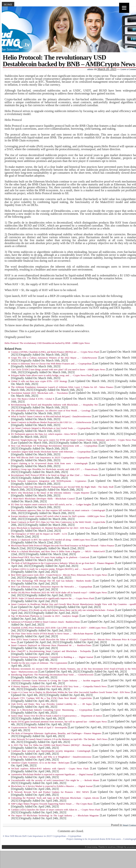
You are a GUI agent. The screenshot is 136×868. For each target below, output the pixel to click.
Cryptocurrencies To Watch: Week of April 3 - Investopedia (39, 728)
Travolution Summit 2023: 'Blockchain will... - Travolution (39, 393)
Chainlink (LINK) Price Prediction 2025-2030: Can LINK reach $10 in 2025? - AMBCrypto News (59, 628)
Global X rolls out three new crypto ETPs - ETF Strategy (39, 381)
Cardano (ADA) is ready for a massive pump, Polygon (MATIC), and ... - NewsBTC (52, 569)
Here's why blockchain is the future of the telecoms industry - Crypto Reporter (50, 493)
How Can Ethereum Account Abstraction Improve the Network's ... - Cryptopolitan (52, 587)
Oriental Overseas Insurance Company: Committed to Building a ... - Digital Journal (52, 657)
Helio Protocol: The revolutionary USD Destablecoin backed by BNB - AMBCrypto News (47, 343)
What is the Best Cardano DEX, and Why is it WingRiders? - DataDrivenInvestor (51, 757)
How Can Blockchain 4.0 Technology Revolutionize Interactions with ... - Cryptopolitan (54, 446)
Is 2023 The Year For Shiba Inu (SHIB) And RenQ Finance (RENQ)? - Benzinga (51, 745)
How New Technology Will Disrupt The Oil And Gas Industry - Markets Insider (51, 581)
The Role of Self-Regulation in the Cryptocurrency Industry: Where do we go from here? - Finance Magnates (63, 563)
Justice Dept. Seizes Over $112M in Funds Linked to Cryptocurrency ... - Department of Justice (57, 716)
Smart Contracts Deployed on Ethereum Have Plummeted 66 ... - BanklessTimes (51, 645)
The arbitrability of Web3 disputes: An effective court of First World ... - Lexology (51, 411)
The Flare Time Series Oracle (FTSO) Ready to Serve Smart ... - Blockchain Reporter (52, 634)
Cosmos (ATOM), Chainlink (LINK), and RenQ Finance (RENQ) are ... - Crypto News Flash (55, 352)
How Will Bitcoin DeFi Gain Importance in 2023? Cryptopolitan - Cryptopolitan (50, 458)
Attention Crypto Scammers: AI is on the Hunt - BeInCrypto (40, 763)
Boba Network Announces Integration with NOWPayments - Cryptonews (49, 481)
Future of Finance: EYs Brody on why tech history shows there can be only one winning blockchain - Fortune (63, 610)
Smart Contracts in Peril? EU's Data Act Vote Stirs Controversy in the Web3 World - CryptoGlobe (58, 522)
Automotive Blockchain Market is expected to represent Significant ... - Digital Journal (52, 774)
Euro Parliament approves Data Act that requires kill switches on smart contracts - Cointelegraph (58, 510)
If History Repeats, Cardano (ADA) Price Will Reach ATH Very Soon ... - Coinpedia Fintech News (59, 686)
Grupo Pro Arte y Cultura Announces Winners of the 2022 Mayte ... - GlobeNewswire (54, 358)
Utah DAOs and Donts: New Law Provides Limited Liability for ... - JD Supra (51, 704)
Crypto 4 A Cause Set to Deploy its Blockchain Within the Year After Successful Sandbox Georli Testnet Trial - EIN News (70, 692)
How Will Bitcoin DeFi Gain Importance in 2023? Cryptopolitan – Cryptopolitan (43, 836)
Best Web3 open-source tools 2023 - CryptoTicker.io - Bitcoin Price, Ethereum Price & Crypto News (59, 575)
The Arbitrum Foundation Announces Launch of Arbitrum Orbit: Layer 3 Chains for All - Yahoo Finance (62, 387)
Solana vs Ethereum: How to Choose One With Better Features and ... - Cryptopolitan (51, 364)
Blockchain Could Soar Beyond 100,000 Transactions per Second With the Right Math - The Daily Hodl (62, 487)
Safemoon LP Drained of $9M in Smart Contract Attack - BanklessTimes (46, 622)
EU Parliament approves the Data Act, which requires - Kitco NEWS (44, 434)
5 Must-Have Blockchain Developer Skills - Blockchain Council (43, 499)
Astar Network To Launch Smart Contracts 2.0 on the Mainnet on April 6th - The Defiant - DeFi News (59, 739)
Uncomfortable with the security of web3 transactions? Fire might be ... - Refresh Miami (55, 780)
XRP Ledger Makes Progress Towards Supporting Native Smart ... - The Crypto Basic (52, 804)
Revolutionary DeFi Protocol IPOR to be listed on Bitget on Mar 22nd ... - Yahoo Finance (55, 475)
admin (90, 69)
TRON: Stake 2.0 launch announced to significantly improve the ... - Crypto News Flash (53, 598)
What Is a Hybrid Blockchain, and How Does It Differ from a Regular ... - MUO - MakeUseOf (58, 551)
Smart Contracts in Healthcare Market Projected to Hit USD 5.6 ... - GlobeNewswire (51, 422)
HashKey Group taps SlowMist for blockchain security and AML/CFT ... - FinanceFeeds (54, 469)
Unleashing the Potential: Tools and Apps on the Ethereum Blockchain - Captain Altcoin (55, 798)
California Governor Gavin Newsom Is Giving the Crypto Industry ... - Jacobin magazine (56, 681)
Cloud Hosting (92, 847)
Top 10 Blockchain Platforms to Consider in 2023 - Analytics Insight (45, 616)
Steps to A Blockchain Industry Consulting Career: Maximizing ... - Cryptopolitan (52, 710)
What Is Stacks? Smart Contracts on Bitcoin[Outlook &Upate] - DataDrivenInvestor (51, 416)
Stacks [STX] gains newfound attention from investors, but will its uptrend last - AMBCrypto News (59, 722)
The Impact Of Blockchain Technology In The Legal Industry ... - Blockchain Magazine (55, 816)
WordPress (112, 847)
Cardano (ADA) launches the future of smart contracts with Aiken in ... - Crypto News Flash (56, 810)
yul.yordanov (131, 847)
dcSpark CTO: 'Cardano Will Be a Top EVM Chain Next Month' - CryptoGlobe (51, 698)
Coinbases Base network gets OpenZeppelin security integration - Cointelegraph (51, 751)
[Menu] (124, 8)
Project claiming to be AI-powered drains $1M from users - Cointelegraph (49, 463)
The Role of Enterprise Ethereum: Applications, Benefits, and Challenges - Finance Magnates (56, 733)
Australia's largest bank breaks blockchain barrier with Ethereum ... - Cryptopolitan (51, 452)
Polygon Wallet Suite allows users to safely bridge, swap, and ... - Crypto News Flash (51, 375)
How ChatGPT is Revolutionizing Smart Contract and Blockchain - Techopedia (51, 651)
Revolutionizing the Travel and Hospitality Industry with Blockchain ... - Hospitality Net (54, 405)
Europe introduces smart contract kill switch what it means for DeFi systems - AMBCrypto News (58, 516)
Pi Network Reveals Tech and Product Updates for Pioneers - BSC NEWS (50, 792)
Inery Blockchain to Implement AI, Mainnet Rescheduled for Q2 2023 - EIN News (51, 528)
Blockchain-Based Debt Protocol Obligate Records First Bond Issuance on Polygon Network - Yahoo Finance (63, 546)
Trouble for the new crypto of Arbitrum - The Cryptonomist (39, 663)
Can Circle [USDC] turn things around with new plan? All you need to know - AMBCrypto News (58, 370)
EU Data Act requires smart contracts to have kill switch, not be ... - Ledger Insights (51, 505)
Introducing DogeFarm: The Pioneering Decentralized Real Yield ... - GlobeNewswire (52, 675)
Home (8, 5)
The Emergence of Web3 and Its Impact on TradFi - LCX (39, 534)
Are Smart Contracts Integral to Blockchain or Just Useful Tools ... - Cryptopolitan (51, 428)
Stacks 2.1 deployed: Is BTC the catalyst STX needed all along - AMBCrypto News (51, 540)
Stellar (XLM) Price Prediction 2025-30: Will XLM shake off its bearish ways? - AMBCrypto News (59, 593)
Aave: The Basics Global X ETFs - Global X (33, 399)
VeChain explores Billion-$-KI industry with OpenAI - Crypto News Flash (50, 769)
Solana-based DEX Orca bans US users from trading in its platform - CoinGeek (50, 557)
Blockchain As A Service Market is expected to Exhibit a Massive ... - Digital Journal (52, 786)
